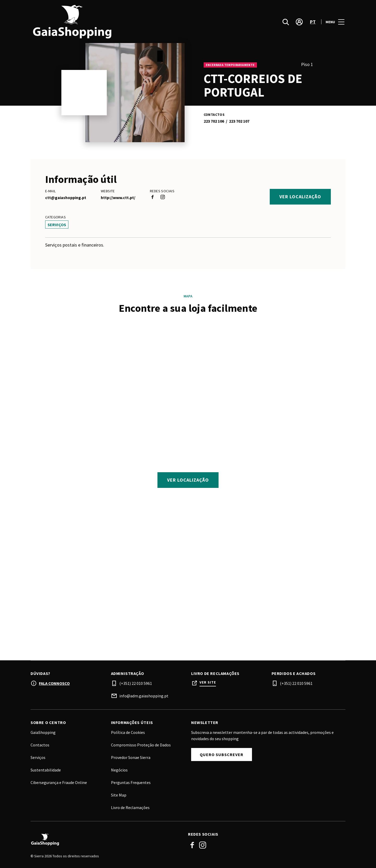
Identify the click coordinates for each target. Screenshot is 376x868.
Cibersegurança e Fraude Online (59, 782)
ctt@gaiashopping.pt (66, 197)
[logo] (110, 22)
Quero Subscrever (222, 755)
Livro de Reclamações (130, 807)
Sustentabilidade (46, 770)
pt (313, 22)
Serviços (57, 225)
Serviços (38, 757)
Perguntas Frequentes (131, 782)
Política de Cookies (128, 732)
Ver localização (300, 197)
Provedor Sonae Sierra (131, 757)
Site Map (119, 795)
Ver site (208, 682)
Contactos (40, 745)
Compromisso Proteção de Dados (141, 745)
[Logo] (106, 840)
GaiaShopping (43, 732)
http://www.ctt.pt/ (118, 197)
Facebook (192, 845)
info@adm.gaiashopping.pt (144, 696)
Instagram (203, 845)
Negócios (119, 770)
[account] (299, 22)
